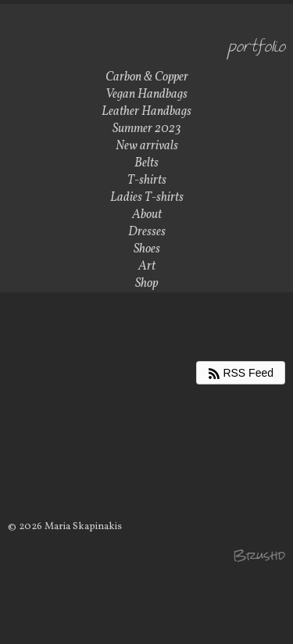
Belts (146, 163)
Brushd (259, 555)
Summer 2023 (147, 129)
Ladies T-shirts (147, 198)
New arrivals (147, 146)
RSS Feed (241, 373)
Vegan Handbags (146, 95)
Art (147, 267)
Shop (146, 284)
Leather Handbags (146, 112)
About (147, 215)
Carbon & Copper (147, 77)
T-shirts (147, 181)
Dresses (147, 232)
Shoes (147, 249)
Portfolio (257, 48)
